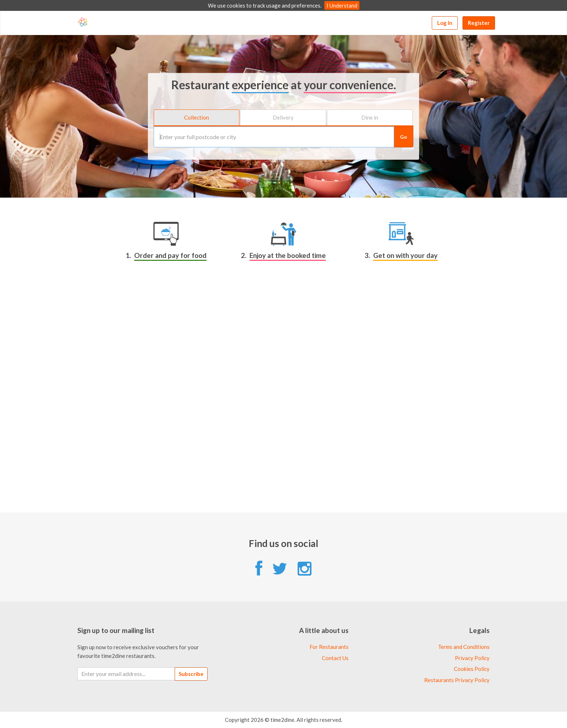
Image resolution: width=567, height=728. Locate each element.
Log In (445, 23)
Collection (197, 117)
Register (479, 23)
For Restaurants (329, 647)
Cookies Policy (472, 669)
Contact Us (335, 658)
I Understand (342, 5)
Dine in (370, 117)
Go (404, 136)
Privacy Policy (472, 658)
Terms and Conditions (464, 647)
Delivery (283, 117)
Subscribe (191, 674)
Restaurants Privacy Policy (457, 680)
